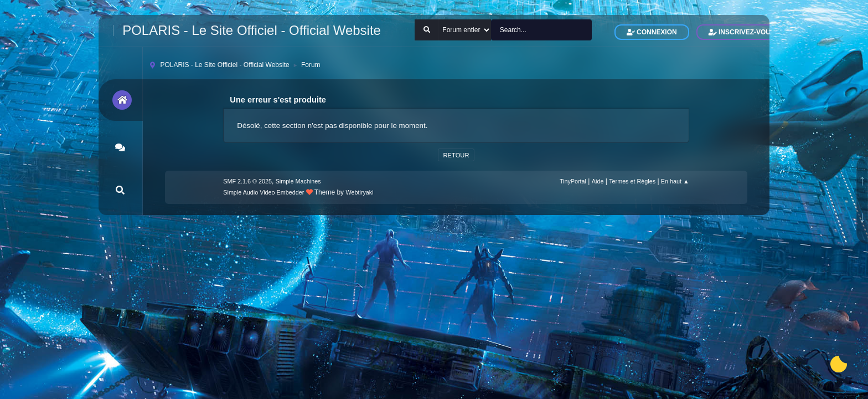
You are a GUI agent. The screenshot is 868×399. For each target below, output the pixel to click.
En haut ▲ (675, 181)
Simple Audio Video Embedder (263, 192)
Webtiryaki (359, 192)
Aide (598, 181)
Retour (456, 155)
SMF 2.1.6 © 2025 (247, 181)
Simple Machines (298, 181)
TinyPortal (573, 181)
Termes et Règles (632, 181)
